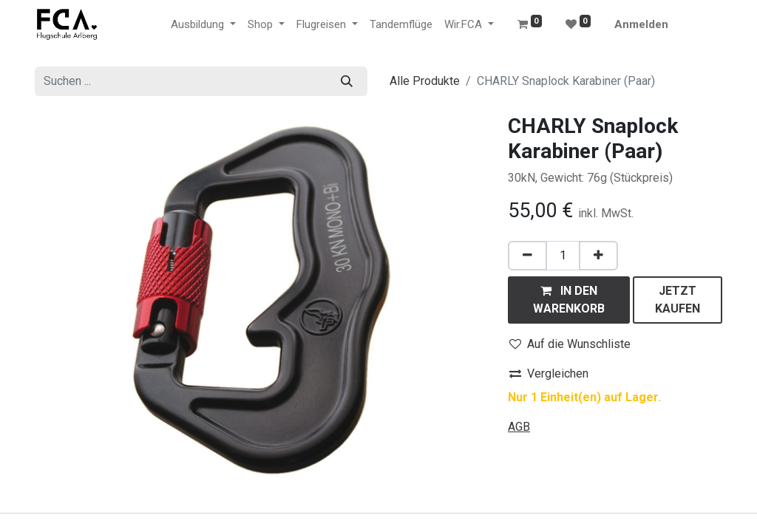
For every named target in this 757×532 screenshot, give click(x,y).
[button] (569, 300)
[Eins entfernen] (527, 256)
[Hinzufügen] (598, 256)
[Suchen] (347, 81)
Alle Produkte (425, 81)
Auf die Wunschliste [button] (570, 344)
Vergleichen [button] (549, 374)
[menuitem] (401, 25)
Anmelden (641, 24)
